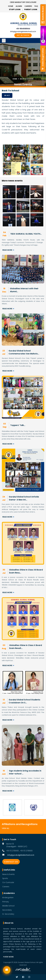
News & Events (8, 874)
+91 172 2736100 (26, 851)
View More (8, 957)
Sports (5, 878)
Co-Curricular (8, 882)
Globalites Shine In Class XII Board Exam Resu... (26, 571)
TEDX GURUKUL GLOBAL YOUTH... (26, 234)
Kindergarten (8, 898)
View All (6, 828)
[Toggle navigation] (23, 41)
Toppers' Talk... (18, 425)
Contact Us (11, 862)
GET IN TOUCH (23, 35)
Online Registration (43, 59)
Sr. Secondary (8, 914)
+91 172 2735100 (12, 851)
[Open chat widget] (7, 970)
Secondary (7, 910)
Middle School (8, 906)
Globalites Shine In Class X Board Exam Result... (26, 647)
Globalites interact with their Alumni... (24, 290)
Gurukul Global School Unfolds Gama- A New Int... (24, 498)
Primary (6, 902)
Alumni (19, 6)
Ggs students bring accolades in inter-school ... (25, 772)
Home (11, 6)
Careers (28, 6)
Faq (36, 6)
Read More (8, 250)
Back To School (27, 79)
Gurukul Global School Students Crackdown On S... (24, 701)
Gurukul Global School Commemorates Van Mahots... (24, 352)
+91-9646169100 (23, 29)
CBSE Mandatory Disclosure (23, 2)
